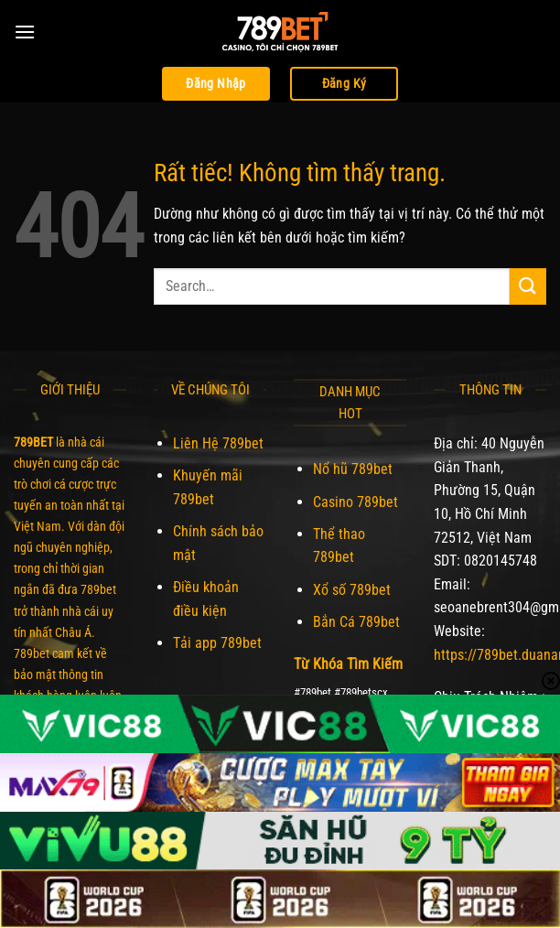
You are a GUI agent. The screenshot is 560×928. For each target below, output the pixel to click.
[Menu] (25, 32)
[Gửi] (528, 286)
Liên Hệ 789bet (218, 443)
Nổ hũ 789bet (353, 469)
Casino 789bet (355, 502)
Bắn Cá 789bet (356, 622)
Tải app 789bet (217, 643)
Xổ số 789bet (352, 590)
